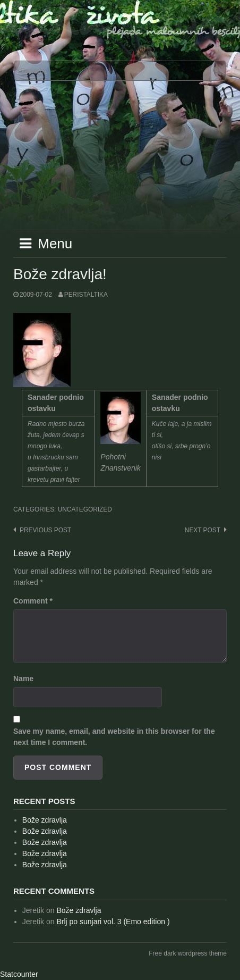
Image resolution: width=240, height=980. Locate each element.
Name (23, 679)
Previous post (45, 530)
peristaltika (86, 295)
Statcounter (19, 974)
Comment (33, 601)
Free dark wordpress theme (188, 953)
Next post (203, 530)
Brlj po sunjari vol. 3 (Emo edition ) (113, 922)
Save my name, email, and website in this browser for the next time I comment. (114, 737)
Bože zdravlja (45, 820)
